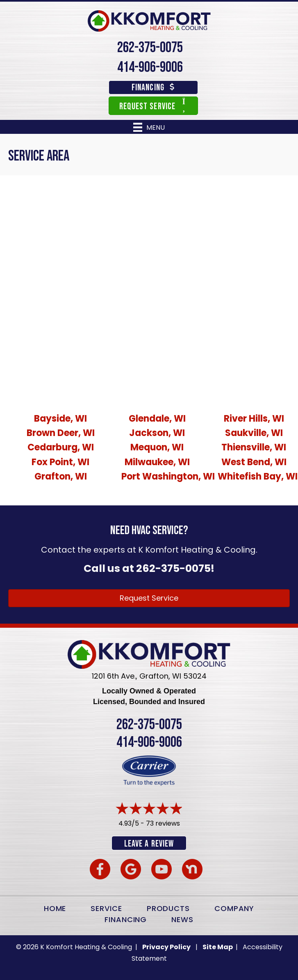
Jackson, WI (157, 433)
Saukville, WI (254, 433)
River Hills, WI (254, 419)
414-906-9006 (150, 68)
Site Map (218, 947)
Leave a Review (149, 844)
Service (106, 908)
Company (234, 908)
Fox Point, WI (60, 462)
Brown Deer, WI (61, 433)
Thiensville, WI (254, 447)
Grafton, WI (61, 476)
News (182, 919)
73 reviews (163, 823)
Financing (126, 919)
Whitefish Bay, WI (258, 476)
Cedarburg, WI (61, 447)
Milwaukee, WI (157, 462)
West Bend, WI (254, 462)
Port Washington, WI (168, 476)
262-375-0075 (150, 48)
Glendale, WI (157, 419)
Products (168, 908)
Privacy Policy (166, 947)
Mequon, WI (157, 447)
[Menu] (149, 127)
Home (55, 908)
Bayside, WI (60, 419)
